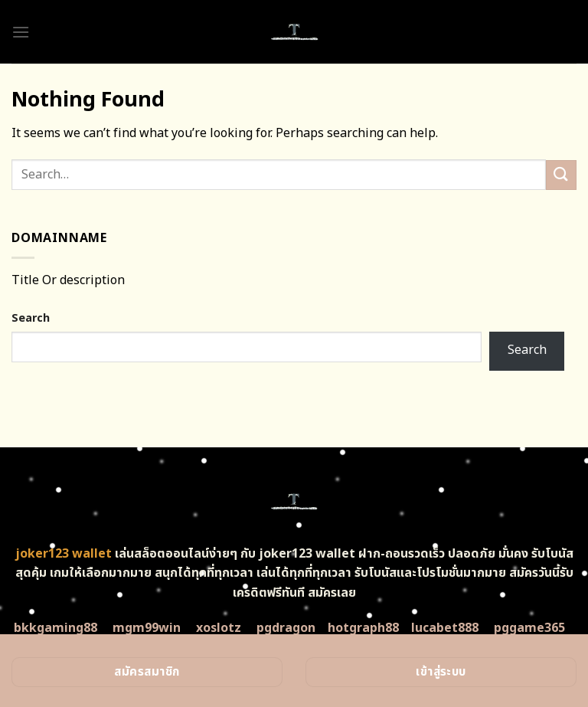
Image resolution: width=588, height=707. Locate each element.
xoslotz (219, 628)
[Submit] (561, 175)
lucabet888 (445, 628)
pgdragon (286, 628)
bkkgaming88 (56, 628)
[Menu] (21, 32)
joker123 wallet (64, 554)
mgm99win (147, 628)
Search (31, 318)
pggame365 (529, 628)
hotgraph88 (363, 628)
